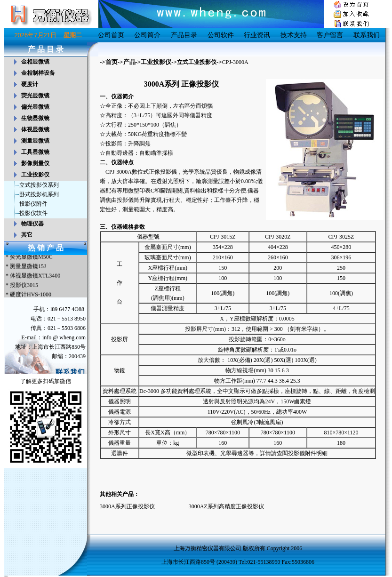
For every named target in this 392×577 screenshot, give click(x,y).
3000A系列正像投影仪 (127, 506)
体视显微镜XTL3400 (35, 277)
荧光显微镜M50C (31, 258)
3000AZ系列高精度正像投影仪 (226, 506)
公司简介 (147, 35)
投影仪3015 (24, 286)
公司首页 (111, 35)
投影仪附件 (33, 204)
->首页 (109, 62)
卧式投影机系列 (39, 194)
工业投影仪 (156, 62)
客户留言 (330, 35)
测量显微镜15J (28, 267)
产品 (129, 62)
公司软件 (221, 35)
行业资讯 (257, 35)
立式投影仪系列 (39, 185)
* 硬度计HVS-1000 (28, 296)
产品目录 (184, 35)
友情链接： (6, 576)
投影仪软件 (33, 213)
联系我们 (367, 35)
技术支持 (294, 35)
